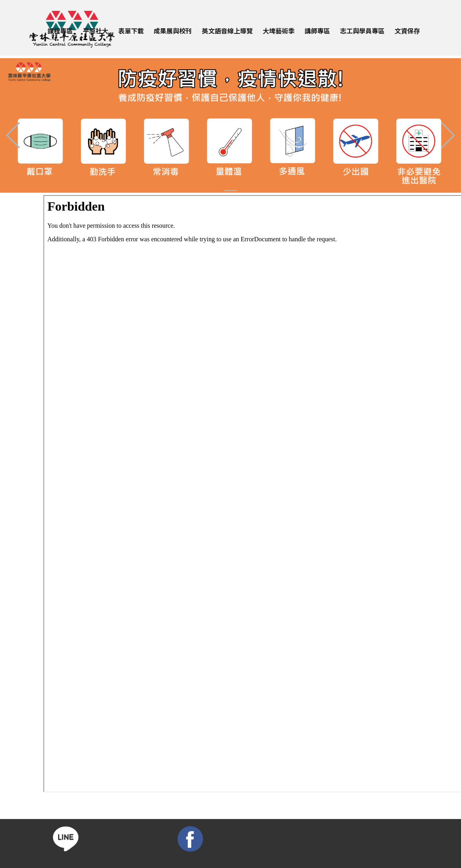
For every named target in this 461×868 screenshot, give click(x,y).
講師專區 (317, 31)
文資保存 (407, 31)
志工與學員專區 (362, 31)
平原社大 (96, 31)
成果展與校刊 (173, 31)
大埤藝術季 (279, 31)
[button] (13, 135)
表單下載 (131, 31)
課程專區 (60, 31)
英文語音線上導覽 (227, 31)
